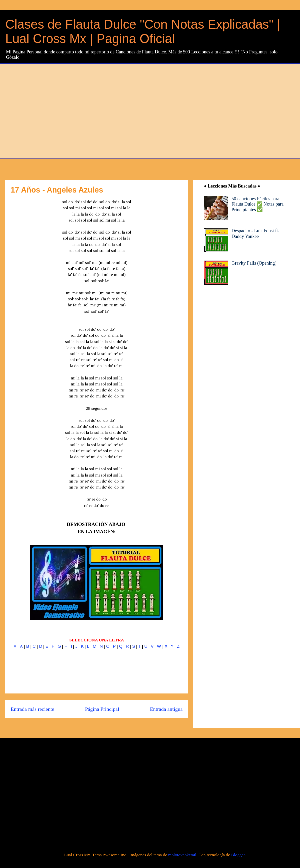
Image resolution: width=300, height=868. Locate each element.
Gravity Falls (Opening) (254, 263)
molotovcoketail (182, 855)
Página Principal (102, 709)
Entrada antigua (166, 709)
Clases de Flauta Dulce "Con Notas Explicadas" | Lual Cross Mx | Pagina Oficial (143, 32)
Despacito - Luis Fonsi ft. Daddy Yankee (255, 234)
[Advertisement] (133, 110)
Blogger (238, 855)
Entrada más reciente (32, 709)
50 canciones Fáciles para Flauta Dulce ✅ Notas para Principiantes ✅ (258, 204)
